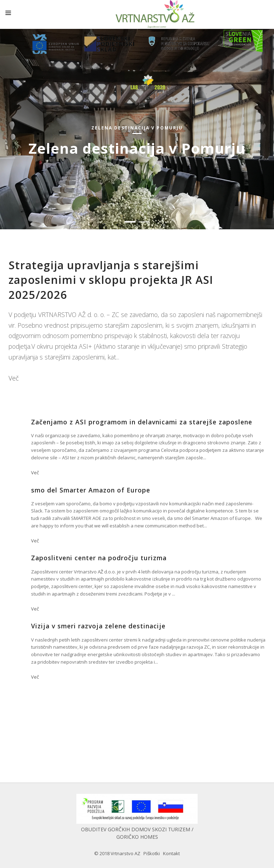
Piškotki (152, 853)
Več (14, 378)
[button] (130, 222)
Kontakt (171, 853)
